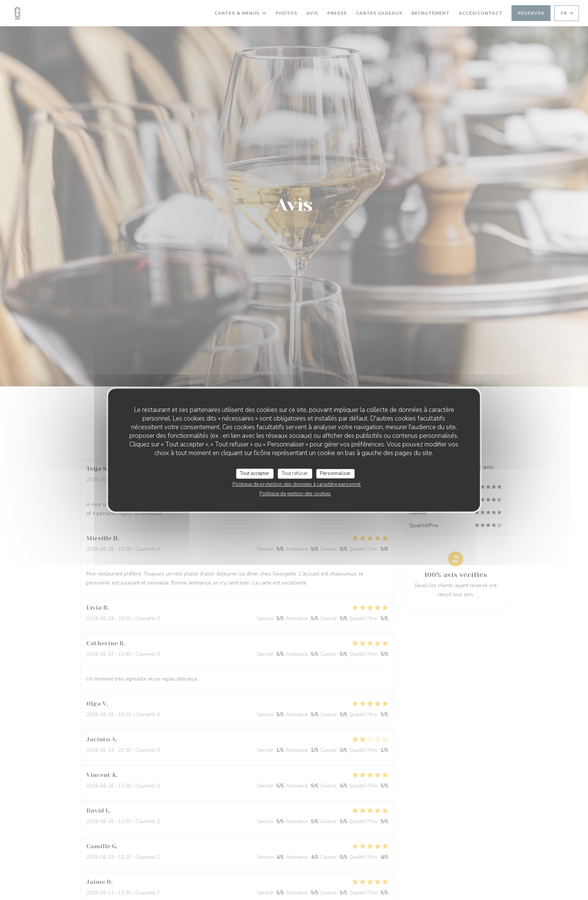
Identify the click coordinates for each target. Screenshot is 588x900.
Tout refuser (295, 473)
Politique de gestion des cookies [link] (295, 494)
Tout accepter (255, 473)
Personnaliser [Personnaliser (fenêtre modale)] (335, 473)
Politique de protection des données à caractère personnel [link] (297, 484)
